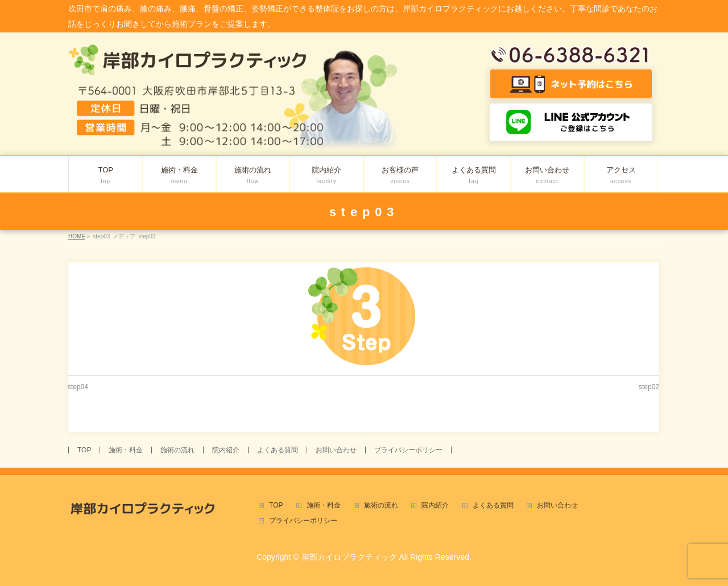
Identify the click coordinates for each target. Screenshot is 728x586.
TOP (84, 450)
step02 (649, 387)
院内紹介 (226, 450)
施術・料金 (126, 450)
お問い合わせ (336, 450)
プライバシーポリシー (408, 450)
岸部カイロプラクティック (349, 557)
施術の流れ (177, 450)
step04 (78, 387)
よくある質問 (278, 450)
